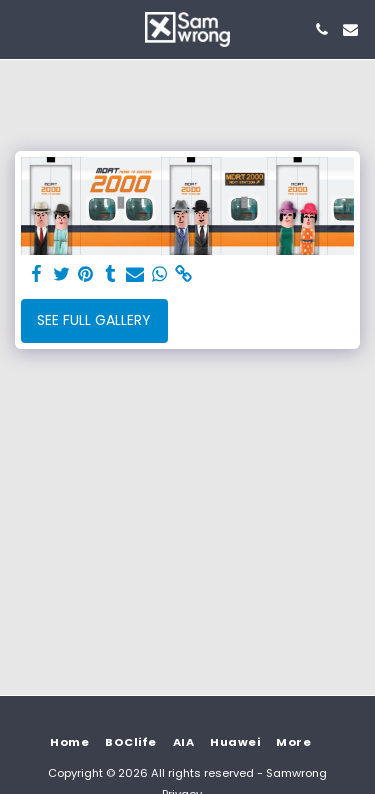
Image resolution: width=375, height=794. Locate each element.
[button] (22, 29)
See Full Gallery (94, 320)
